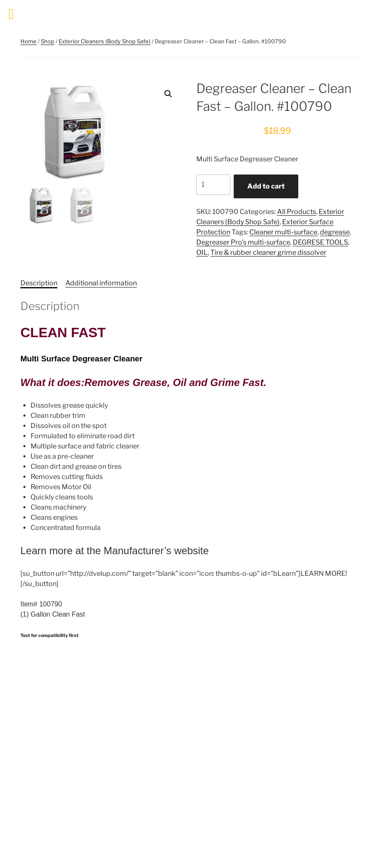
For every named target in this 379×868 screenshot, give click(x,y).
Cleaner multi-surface (283, 232)
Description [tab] (39, 283)
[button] (168, 94)
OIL (202, 252)
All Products (297, 212)
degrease (335, 232)
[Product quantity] (213, 185)
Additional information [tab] (101, 283)
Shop (48, 41)
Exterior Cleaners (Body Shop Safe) (105, 41)
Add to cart (266, 186)
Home (28, 41)
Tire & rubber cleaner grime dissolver (268, 252)
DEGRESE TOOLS (320, 242)
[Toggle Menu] (11, 14)
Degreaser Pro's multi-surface (243, 242)
